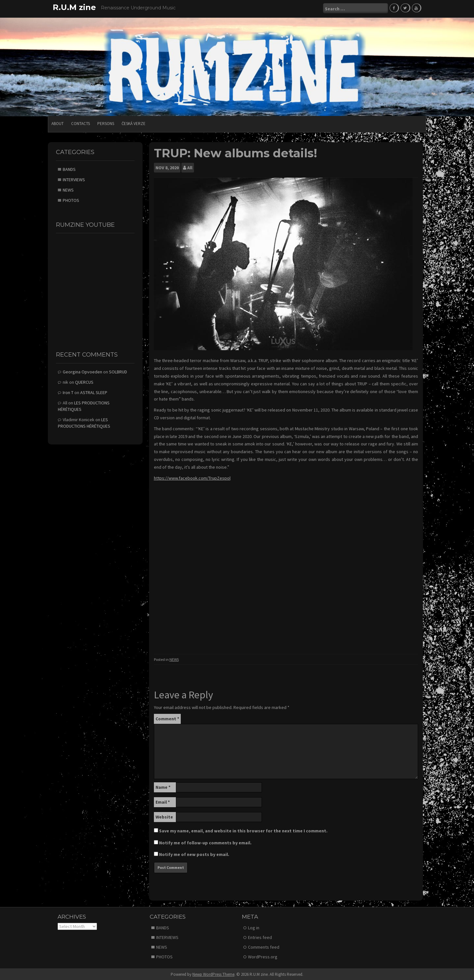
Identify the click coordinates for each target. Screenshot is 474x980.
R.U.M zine (74, 7)
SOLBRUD (118, 371)
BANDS (69, 168)
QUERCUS (84, 381)
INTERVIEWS (74, 179)
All (190, 167)
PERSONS (106, 123)
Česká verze (134, 123)
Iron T (68, 391)
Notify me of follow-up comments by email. (205, 842)
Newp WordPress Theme (213, 973)
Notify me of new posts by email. (194, 853)
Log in (254, 927)
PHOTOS (71, 199)
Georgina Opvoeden (82, 371)
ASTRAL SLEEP (94, 391)
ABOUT (58, 123)
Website (164, 816)
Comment (167, 718)
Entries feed (260, 936)
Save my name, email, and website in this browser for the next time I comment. (243, 830)
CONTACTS (81, 123)
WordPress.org (263, 956)
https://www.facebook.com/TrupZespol (192, 477)
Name (163, 786)
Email (163, 801)
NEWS (174, 658)
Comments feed (264, 946)
